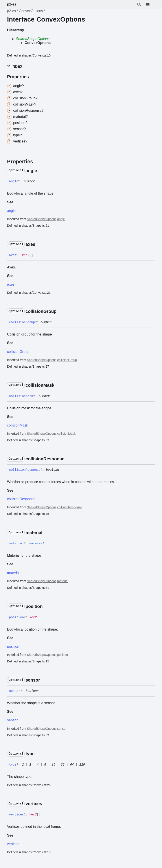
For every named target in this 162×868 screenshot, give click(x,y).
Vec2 (26, 255)
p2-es (12, 4)
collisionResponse (21, 499)
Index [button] (15, 66)
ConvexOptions (31, 11)
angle (11, 211)
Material (37, 543)
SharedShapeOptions (33, 39)
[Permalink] (41, 171)
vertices (13, 844)
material (13, 573)
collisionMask (17, 425)
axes (11, 284)
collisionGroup (18, 352)
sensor (12, 720)
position (13, 646)
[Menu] (151, 4)
